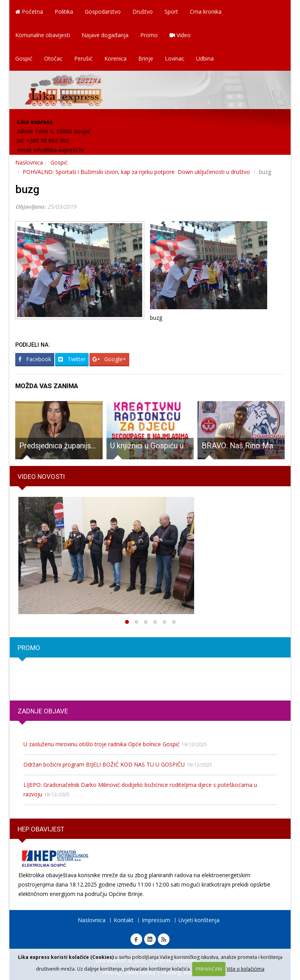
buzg (27, 189)
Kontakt (124, 920)
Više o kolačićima (246, 969)
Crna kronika (206, 12)
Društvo (143, 12)
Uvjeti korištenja (199, 920)
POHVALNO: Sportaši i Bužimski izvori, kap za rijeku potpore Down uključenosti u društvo (137, 172)
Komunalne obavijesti (43, 35)
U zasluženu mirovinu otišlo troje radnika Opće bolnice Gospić (102, 744)
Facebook (35, 359)
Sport (171, 12)
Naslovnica (29, 162)
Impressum (156, 920)
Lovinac (175, 58)
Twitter (72, 359)
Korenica (115, 58)
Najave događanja (105, 35)
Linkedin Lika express (150, 939)
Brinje (146, 58)
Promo (149, 35)
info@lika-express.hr (59, 150)
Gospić (24, 58)
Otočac (53, 58)
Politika (64, 12)
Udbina (205, 58)
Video (180, 35)
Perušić (83, 58)
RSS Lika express (164, 939)
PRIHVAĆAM (209, 969)
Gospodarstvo (103, 12)
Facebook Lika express (136, 939)
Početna (29, 12)
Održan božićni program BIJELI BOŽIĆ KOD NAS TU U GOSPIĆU (104, 764)
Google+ (109, 359)
